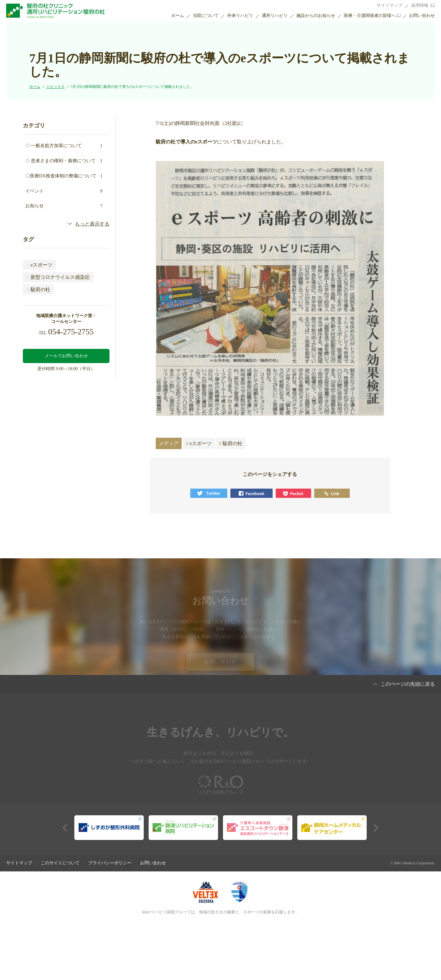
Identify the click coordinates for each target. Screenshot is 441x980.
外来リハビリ (240, 16)
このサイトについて (60, 863)
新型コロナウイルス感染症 (58, 277)
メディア (169, 443)
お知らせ (64, 206)
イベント (64, 191)
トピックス (56, 87)
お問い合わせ (422, 16)
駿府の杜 (38, 289)
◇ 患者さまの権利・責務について (64, 161)
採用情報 (420, 5)
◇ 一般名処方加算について (64, 146)
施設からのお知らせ (316, 16)
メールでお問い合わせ (66, 356)
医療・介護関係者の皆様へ (370, 16)
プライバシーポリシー (110, 863)
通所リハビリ (275, 16)
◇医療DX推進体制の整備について (64, 176)
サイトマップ (389, 5)
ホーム (178, 16)
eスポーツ (39, 265)
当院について (206, 16)
